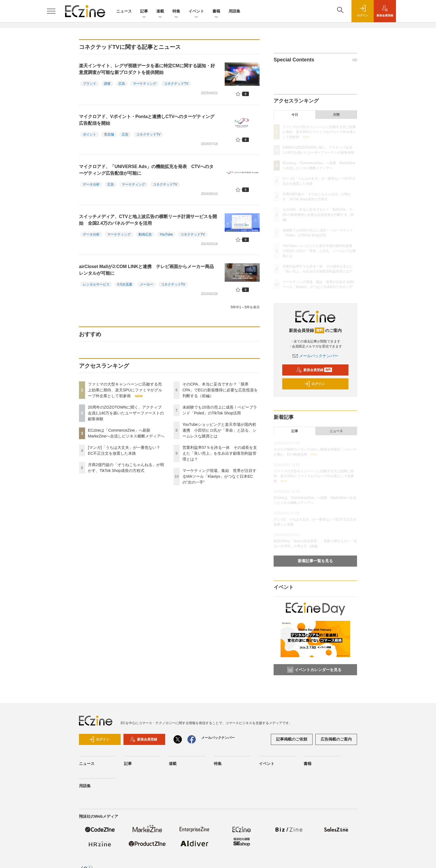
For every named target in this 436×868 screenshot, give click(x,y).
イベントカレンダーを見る (314, 670)
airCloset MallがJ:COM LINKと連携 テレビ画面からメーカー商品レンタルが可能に (146, 270)
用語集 (234, 11)
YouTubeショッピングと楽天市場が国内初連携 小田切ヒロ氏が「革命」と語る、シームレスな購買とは (219, 430)
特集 (176, 12)
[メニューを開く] (51, 11)
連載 (160, 12)
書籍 (216, 12)
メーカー (147, 284)
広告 (122, 84)
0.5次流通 (125, 284)
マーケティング (145, 84)
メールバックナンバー (315, 356)
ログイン (314, 384)
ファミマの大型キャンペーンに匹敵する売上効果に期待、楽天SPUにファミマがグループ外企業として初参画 (125, 390)
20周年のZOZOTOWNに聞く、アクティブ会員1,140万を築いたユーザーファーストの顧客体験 (126, 413)
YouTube (166, 234)
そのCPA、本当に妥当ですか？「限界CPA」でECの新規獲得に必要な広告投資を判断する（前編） (220, 390)
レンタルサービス (96, 284)
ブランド (90, 84)
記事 (144, 12)
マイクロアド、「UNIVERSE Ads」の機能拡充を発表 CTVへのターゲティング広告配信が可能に (146, 170)
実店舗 (109, 134)
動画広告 (145, 234)
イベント (196, 12)
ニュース (124, 11)
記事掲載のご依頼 (292, 739)
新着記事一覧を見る (315, 561)
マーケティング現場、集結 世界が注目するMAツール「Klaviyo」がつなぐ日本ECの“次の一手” (219, 476)
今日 (295, 115)
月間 (336, 115)
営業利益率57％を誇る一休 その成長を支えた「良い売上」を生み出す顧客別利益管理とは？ (220, 453)
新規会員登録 (314, 370)
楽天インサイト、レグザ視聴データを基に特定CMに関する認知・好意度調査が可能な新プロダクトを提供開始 (147, 69)
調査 (107, 84)
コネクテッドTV (176, 84)
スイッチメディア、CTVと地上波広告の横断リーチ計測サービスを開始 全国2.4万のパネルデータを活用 (148, 220)
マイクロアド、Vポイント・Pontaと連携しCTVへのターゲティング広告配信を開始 (147, 120)
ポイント (90, 134)
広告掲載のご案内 (336, 739)
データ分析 (91, 184)
